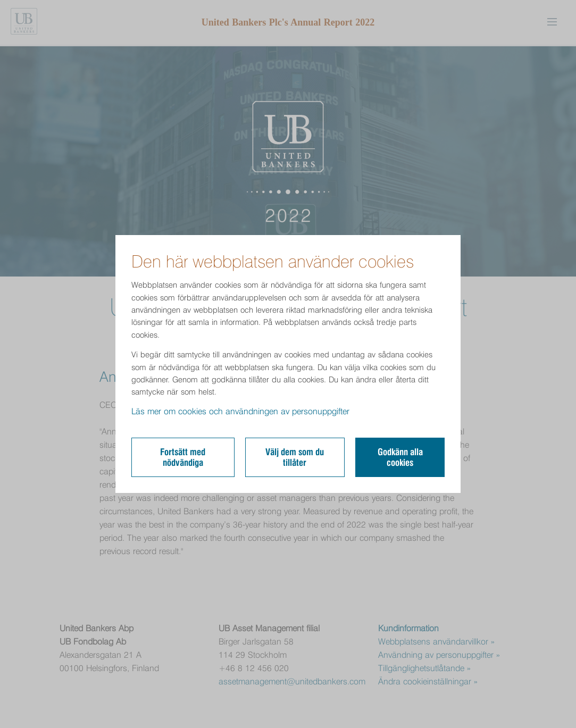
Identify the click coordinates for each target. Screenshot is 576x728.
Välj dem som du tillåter (295, 457)
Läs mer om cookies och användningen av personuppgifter (240, 411)
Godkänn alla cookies (400, 457)
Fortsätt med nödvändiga (183, 457)
